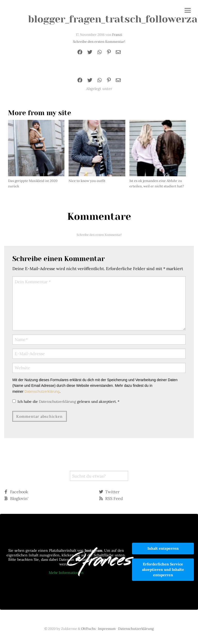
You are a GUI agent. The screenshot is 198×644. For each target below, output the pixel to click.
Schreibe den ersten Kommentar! (99, 42)
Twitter (109, 492)
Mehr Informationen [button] (66, 573)
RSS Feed (111, 498)
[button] (188, 11)
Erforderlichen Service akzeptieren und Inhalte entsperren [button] (163, 570)
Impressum (107, 629)
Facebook (16, 492)
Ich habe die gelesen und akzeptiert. (66, 402)
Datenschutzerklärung (42, 391)
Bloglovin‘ (16, 498)
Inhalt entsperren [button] (163, 548)
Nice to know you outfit (87, 181)
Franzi (117, 35)
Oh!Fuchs (88, 629)
